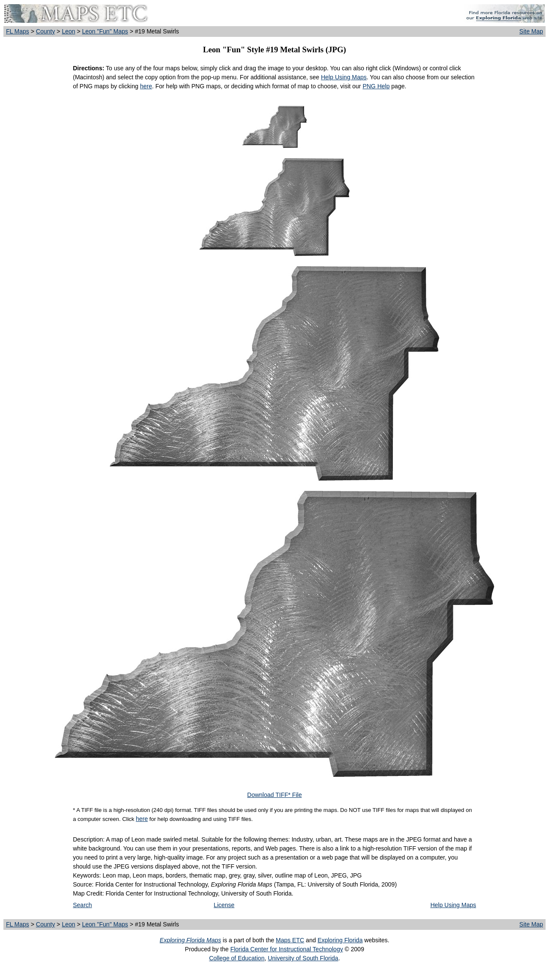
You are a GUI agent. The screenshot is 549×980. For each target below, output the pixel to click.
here (146, 86)
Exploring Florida (340, 940)
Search (82, 905)
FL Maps (18, 31)
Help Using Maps (344, 77)
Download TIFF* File (274, 795)
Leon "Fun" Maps (105, 31)
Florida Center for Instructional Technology (287, 949)
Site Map (531, 31)
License (224, 905)
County (45, 31)
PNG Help (376, 86)
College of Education (237, 958)
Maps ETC (290, 940)
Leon (68, 31)
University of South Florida (303, 958)
